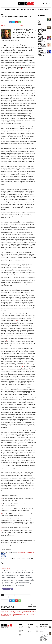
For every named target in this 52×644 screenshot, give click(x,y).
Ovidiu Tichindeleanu (42, 56)
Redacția (43, 49)
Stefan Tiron (43, 42)
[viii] (22, 393)
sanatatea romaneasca (19, 595)
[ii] (21, 69)
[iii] (32, 114)
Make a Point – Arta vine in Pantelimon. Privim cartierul (7, 607)
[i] (1, 64)
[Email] (12, 589)
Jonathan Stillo (5, 19)
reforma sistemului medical (9, 595)
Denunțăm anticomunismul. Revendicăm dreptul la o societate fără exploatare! (42, 45)
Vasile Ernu (42, 631)
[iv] (16, 320)
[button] (49, 4)
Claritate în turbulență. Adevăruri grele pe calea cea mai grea (42, 52)
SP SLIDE (11, 597)
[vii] (5, 370)
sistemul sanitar (27, 595)
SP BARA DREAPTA (4, 597)
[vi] (22, 366)
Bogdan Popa (43, 24)
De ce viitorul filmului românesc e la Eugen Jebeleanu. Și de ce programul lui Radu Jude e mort (42, 20)
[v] (7, 340)
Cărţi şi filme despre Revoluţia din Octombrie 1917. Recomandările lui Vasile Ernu (44, 628)
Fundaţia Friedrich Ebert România (17, 554)
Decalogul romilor (31, 606)
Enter (2, 15)
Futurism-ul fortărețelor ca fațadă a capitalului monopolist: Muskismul (42, 38)
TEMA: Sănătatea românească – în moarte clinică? (12, 26)
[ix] (8, 404)
